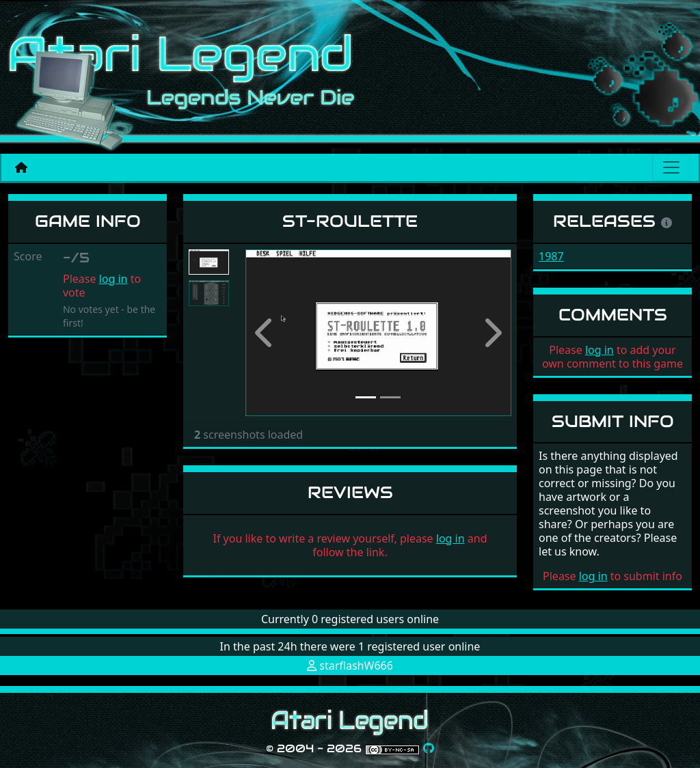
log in (113, 279)
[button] (265, 333)
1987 (551, 256)
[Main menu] (671, 167)
